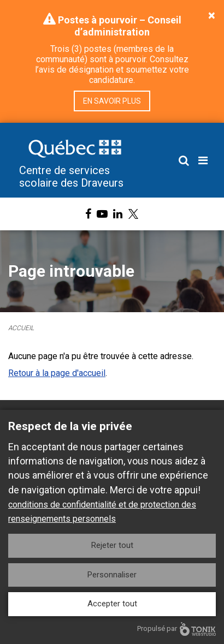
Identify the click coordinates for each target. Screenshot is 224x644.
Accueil (21, 328)
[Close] (212, 15)
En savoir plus (112, 101)
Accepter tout (112, 604)
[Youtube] (102, 214)
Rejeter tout (112, 545)
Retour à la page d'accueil (57, 373)
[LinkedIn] (118, 214)
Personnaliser (112, 575)
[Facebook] (88, 214)
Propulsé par (176, 629)
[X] (133, 214)
